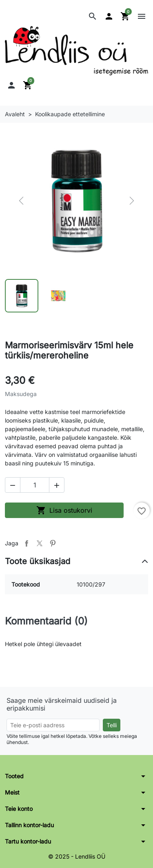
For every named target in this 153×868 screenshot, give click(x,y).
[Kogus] (35, 485)
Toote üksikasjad (38, 561)
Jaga (27, 543)
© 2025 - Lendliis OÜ (77, 856)
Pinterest (53, 543)
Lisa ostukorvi (64, 510)
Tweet (40, 543)
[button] (93, 16)
